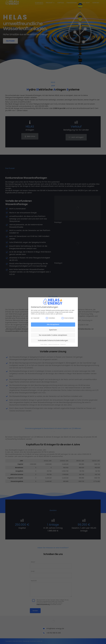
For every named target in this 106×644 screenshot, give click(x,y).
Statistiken (50, 318)
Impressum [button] (63, 344)
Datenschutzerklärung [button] (54, 344)
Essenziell (35, 318)
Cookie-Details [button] (44, 344)
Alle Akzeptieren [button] (53, 324)
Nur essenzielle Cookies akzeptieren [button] (53, 335)
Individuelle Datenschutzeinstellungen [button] (53, 340)
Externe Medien (68, 318)
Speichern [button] (53, 330)
